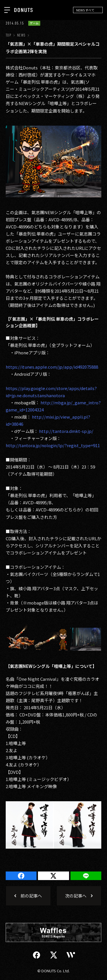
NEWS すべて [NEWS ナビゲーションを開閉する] (85, 10)
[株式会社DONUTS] (23, 10)
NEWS (21, 35)
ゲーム (34, 23)
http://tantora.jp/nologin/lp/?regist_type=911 (53, 445)
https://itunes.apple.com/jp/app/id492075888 (52, 367)
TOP (8, 35)
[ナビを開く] (7, 10)
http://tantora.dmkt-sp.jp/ (66, 431)
